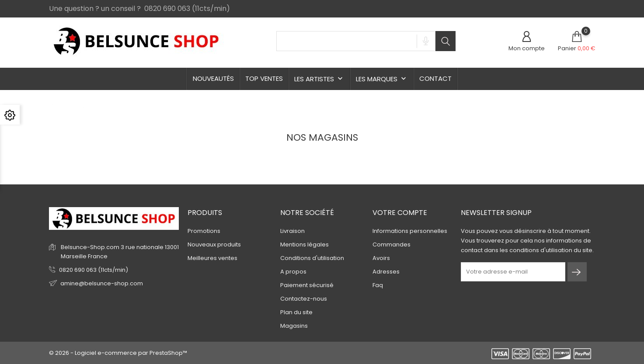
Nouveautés (213, 78)
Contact (435, 78)
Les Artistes (319, 79)
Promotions (204, 231)
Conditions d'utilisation (312, 258)
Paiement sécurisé (307, 285)
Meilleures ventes (212, 258)
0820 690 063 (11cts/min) (94, 270)
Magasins (294, 326)
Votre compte (400, 213)
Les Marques (382, 79)
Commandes (392, 244)
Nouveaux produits (214, 244)
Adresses (386, 272)
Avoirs (381, 258)
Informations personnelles (410, 231)
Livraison (292, 231)
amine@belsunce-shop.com (102, 283)
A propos (293, 272)
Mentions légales (305, 244)
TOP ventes (264, 78)
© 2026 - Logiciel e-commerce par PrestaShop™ (118, 353)
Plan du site (296, 312)
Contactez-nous (304, 299)
